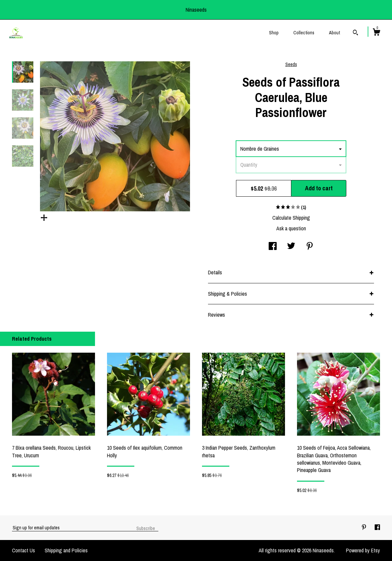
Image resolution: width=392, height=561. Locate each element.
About (334, 33)
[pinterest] (365, 527)
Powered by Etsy (363, 550)
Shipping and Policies (66, 550)
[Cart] (376, 33)
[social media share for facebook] (273, 247)
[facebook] (377, 527)
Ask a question (291, 228)
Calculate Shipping (291, 218)
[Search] (355, 33)
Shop (274, 33)
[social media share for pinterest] (310, 247)
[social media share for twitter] (291, 247)
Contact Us (23, 550)
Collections (304, 33)
